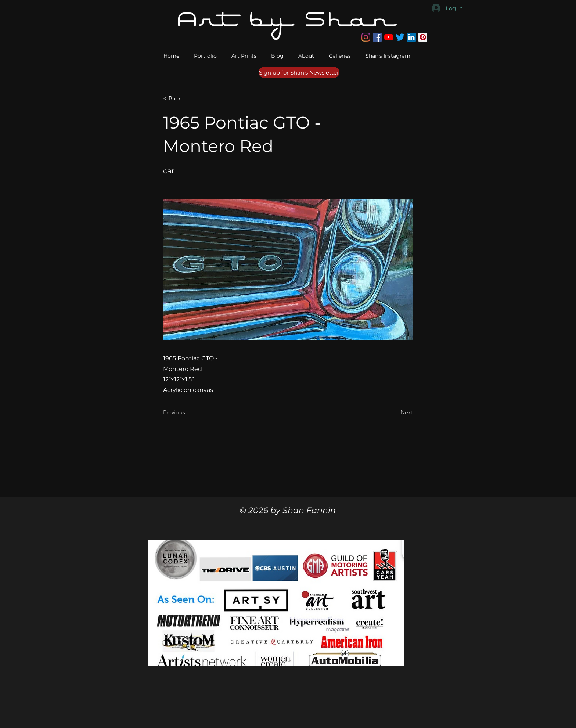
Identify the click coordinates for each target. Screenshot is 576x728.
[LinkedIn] (411, 37)
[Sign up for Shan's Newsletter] (299, 72)
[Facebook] (377, 37)
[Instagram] (366, 37)
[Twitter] (400, 37)
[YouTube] (389, 37)
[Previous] (187, 412)
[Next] (395, 412)
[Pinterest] (423, 37)
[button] (306, 56)
